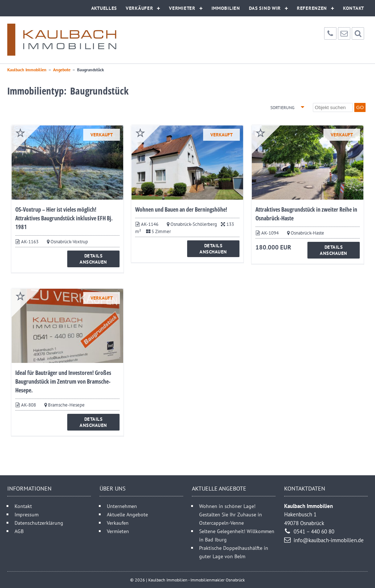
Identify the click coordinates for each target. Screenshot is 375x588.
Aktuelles (104, 8)
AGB (19, 531)
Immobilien (226, 8)
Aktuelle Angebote (127, 514)
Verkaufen (118, 523)
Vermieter (182, 8)
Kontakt (354, 8)
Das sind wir (265, 8)
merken (20, 133)
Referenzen (312, 8)
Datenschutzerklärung (39, 523)
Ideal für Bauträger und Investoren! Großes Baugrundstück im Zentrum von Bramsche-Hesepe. (63, 381)
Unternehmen (122, 506)
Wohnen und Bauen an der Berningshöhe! (181, 209)
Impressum (27, 514)
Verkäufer (139, 8)
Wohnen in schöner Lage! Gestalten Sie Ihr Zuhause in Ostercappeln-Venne (231, 514)
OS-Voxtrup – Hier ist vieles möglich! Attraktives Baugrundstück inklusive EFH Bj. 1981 (64, 218)
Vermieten (118, 531)
